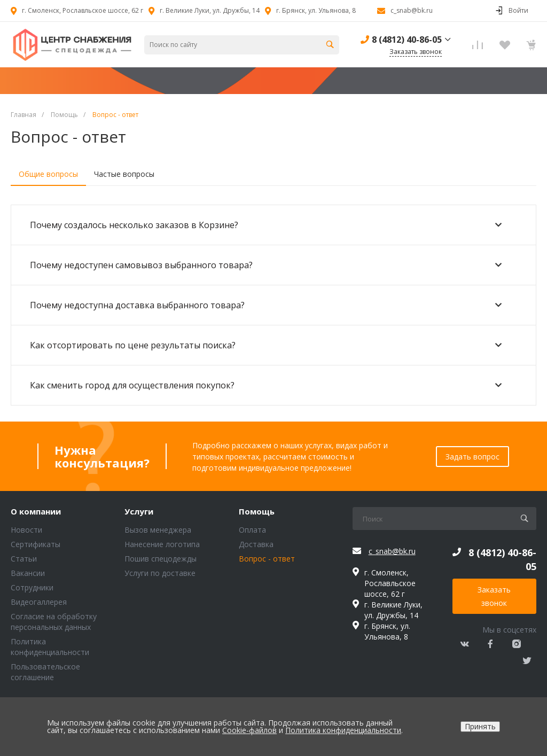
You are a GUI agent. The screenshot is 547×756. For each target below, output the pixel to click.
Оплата (252, 530)
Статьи (24, 559)
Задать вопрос (472, 457)
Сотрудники (32, 587)
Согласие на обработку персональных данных (54, 622)
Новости (26, 530)
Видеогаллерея (39, 602)
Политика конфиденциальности (50, 647)
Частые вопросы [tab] (124, 174)
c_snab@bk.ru (412, 10)
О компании (36, 512)
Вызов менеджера (158, 530)
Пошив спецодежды (161, 559)
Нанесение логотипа (162, 544)
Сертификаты (36, 544)
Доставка (256, 544)
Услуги (139, 512)
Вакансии (28, 573)
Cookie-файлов (249, 730)
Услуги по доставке (160, 573)
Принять (480, 726)
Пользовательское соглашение (45, 672)
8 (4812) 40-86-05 (407, 40)
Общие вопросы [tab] (48, 174)
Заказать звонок (494, 596)
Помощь (257, 512)
